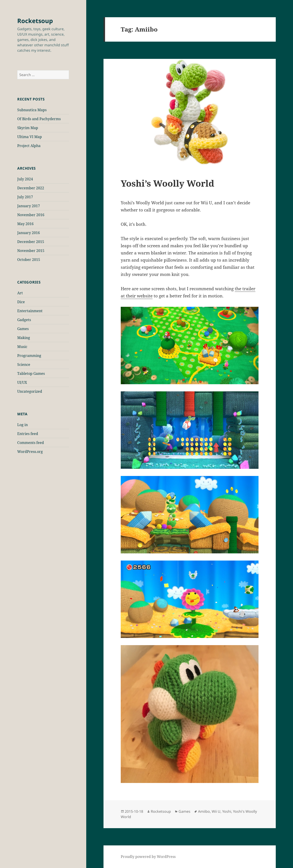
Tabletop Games (31, 373)
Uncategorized (30, 391)
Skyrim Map (28, 128)
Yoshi (227, 811)
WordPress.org (30, 452)
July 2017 (25, 197)
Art (20, 293)
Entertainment (30, 311)
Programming (29, 356)
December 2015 (31, 242)
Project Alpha (29, 146)
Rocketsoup (35, 21)
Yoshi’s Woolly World (167, 183)
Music (22, 347)
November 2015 (31, 251)
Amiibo (204, 811)
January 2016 (29, 233)
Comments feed (31, 443)
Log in (23, 425)
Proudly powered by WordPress (148, 857)
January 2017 (29, 206)
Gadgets (24, 320)
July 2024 (25, 179)
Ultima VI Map (30, 137)
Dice (21, 302)
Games (23, 329)
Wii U (216, 811)
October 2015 (29, 260)
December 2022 (31, 188)
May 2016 (25, 224)
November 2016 (31, 215)
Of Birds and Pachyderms (39, 119)
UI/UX (22, 382)
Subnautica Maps (32, 110)
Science (24, 365)
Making (24, 338)
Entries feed (28, 434)
